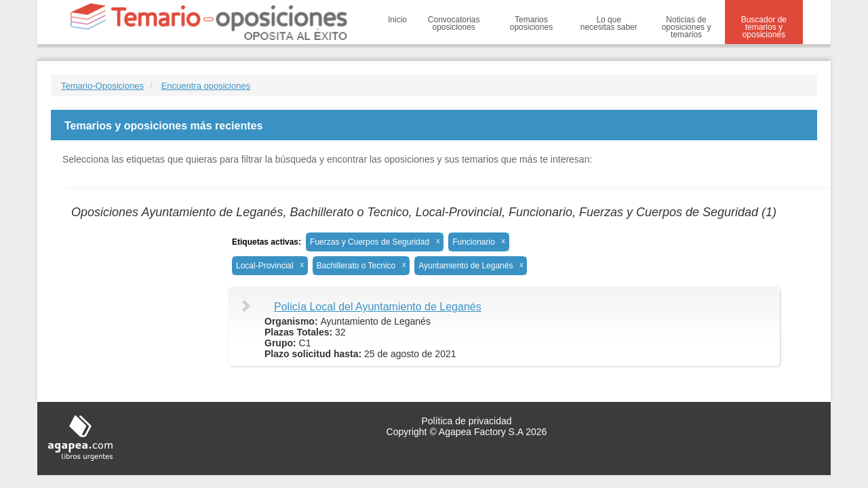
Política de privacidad (466, 421)
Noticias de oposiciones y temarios (687, 27)
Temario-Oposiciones (102, 86)
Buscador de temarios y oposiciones (764, 27)
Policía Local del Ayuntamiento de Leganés (378, 307)
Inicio (397, 20)
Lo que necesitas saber (609, 23)
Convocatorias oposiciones (454, 23)
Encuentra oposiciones (206, 86)
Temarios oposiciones (531, 23)
